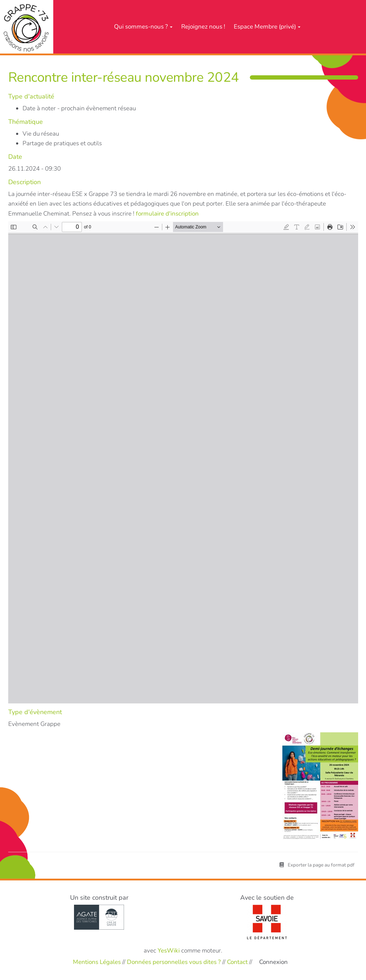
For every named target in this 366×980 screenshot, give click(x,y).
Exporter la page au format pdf (317, 865)
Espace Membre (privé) (267, 27)
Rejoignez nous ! (203, 27)
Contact (237, 962)
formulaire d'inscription (167, 214)
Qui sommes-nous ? (143, 27)
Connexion (273, 962)
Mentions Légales (97, 962)
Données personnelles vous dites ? (174, 962)
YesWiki (169, 951)
